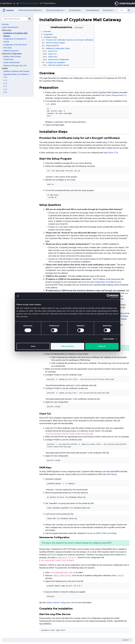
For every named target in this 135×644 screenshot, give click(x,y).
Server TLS (113, 153)
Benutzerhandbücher (55, 10)
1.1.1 (5, 86)
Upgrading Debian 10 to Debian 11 (16, 74)
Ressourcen (108, 10)
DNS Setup (8, 48)
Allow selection (67, 346)
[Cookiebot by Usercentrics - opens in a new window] (108, 296)
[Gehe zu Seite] (129, 10)
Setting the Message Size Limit (15, 66)
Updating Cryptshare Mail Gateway (16, 71)
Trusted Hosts (9, 59)
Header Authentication (12, 62)
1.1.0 (5, 89)
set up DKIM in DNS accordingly (103, 533)
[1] (125, 555)
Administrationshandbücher (30, 10)
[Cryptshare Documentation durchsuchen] (122, 10)
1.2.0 (5, 80)
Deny (33, 346)
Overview (5, 24)
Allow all (102, 346)
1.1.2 (5, 83)
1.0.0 (5, 92)
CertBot (111, 142)
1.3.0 (5, 77)
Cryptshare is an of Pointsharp (28, 3)
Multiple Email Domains (12, 57)
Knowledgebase (92, 10)
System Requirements (10, 27)
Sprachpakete (75, 10)
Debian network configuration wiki (60, 603)
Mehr (126, 640)
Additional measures (11, 51)
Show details (109, 339)
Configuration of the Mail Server (15, 45)
